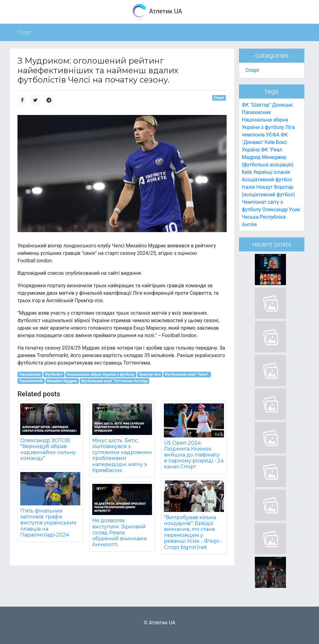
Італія (248, 187)
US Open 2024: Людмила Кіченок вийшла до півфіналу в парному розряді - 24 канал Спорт (194, 455)
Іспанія (282, 172)
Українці (263, 172)
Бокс (282, 142)
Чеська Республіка (264, 217)
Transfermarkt (31, 381)
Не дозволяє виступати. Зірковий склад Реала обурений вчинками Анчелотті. (120, 532)
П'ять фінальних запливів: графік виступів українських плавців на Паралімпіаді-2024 (48, 523)
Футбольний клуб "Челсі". (187, 374)
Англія (249, 224)
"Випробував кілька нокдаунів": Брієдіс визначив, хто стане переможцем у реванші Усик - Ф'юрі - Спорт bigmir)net (193, 532)
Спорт (219, 98)
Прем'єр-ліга (150, 374)
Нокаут (265, 187)
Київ (247, 172)
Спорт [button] (24, 32)
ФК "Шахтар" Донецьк (267, 105)
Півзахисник (30, 374)
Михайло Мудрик (62, 381)
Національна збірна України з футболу (100, 374)
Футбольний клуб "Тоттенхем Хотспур (114, 381)
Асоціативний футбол (267, 180)
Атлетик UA (157, 12)
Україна (251, 150)
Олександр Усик (281, 210)
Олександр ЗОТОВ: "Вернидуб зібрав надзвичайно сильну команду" (48, 449)
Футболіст (54, 374)
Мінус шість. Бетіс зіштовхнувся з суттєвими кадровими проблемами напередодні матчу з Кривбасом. (122, 455)
